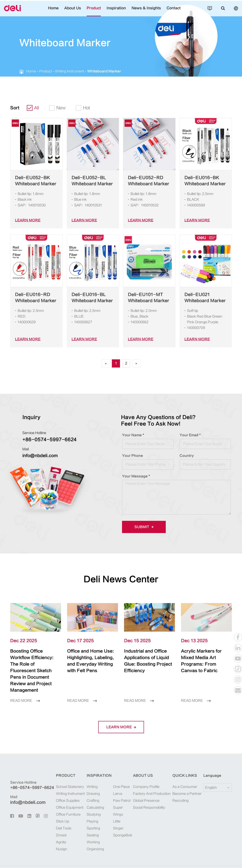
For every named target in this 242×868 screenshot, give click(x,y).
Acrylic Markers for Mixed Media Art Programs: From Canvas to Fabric (203, 658)
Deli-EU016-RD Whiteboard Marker (31, 298)
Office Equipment (66, 794)
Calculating (93, 794)
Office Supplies (64, 787)
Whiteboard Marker (89, 71)
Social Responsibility (150, 794)
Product (98, 11)
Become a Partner (185, 781)
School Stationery (66, 774)
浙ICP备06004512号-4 (100, 860)
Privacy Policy (221, 860)
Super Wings (120, 794)
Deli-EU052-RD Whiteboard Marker (144, 181)
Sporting (91, 815)
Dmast (58, 822)
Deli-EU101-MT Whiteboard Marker (144, 298)
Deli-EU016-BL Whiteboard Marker (88, 298)
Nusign (59, 836)
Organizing (93, 836)
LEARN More (26, 220)
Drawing (91, 781)
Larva (115, 781)
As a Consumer (184, 774)
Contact (164, 11)
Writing (90, 774)
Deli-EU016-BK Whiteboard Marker (201, 181)
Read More (24, 687)
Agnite (59, 829)
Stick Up (60, 808)
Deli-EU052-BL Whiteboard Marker (88, 181)
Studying (91, 801)
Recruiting (181, 787)
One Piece (118, 774)
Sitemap (203, 860)
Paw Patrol (119, 787)
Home (63, 11)
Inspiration (116, 11)
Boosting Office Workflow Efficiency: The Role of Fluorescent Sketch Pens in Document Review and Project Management (35, 664)
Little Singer (120, 801)
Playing (90, 808)
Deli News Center (121, 579)
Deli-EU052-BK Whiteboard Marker (31, 181)
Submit (143, 527)
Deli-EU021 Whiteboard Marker (204, 298)
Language (210, 763)
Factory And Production (152, 781)
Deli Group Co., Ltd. (41, 860)
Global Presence (147, 787)
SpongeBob (119, 808)
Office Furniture (65, 801)
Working (91, 829)
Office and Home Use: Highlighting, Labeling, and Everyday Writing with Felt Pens (90, 661)
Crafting (91, 787)
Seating (90, 822)
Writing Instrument (62, 71)
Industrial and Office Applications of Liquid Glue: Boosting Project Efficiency (148, 658)
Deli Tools (61, 815)
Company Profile (147, 774)
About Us (80, 11)
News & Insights (141, 11)
